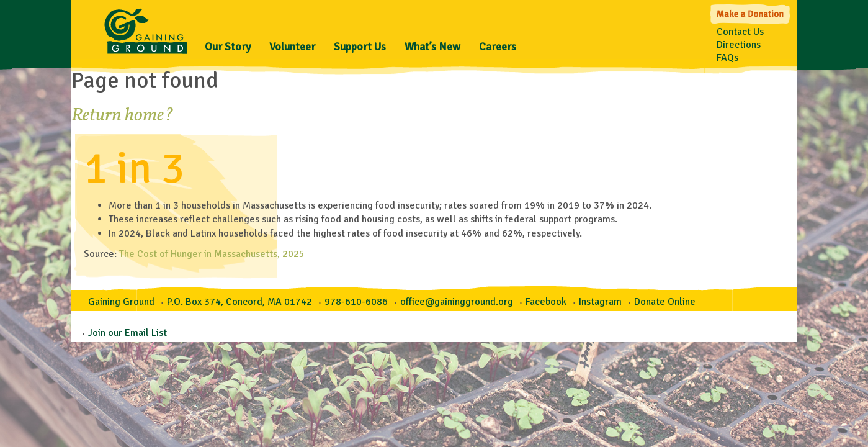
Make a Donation (751, 13)
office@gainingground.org (457, 302)
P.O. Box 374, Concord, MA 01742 (239, 302)
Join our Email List (128, 333)
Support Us (360, 47)
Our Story (228, 47)
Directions (739, 45)
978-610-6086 (356, 302)
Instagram (600, 302)
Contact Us (740, 32)
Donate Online (665, 302)
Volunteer (292, 47)
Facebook (546, 302)
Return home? (123, 115)
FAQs (727, 58)
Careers (498, 47)
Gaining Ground (146, 28)
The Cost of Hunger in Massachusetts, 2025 (212, 254)
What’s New (432, 47)
